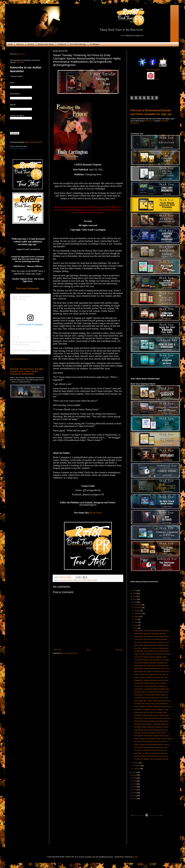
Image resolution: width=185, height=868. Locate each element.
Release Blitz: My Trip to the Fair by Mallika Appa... (151, 712)
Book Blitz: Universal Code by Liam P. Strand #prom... (152, 715)
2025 (135, 593)
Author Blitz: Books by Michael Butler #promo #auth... (152, 698)
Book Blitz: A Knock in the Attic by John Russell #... (151, 733)
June (136, 622)
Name (12, 83)
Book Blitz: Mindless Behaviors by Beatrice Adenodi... (152, 727)
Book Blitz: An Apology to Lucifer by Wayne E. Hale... (152, 710)
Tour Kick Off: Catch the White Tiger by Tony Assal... (151, 747)
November (138, 608)
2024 (135, 596)
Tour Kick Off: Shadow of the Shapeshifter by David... (152, 759)
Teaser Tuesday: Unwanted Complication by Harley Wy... (153, 707)
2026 (135, 591)
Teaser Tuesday (92, 580)
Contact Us (62, 44)
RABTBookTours (18, 350)
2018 (135, 781)
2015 (135, 790)
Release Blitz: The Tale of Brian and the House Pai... (152, 695)
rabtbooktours (33, 350)
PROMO (84, 580)
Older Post (119, 650)
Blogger (136, 857)
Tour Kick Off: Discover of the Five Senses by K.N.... (151, 750)
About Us (20, 44)
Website (13, 105)
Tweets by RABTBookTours (19, 359)
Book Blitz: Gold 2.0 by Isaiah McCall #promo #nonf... (152, 692)
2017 (135, 784)
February (138, 766)
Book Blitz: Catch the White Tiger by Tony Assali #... (151, 742)
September (138, 614)
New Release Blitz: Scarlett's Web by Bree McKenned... (153, 701)
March (137, 763)
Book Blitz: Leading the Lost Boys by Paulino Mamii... (152, 648)
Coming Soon (63, 580)
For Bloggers (95, 44)
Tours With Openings (78, 44)
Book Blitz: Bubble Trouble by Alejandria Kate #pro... (152, 730)
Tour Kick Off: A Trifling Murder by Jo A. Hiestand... (151, 683)
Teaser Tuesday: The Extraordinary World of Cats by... (152, 745)
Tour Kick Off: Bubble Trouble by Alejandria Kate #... (151, 657)
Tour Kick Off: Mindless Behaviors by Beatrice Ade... (151, 663)
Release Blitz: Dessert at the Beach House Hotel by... (152, 680)
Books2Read (96, 513)
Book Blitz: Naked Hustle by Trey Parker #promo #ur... (152, 724)
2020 (135, 775)
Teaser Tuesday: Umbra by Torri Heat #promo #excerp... (153, 654)
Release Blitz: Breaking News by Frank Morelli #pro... (152, 645)
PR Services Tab (149, 121)
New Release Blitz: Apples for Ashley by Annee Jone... (152, 672)
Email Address (15, 94)
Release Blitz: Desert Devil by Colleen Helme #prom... (152, 736)
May (136, 625)
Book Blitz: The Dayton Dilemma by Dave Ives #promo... (153, 718)
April (136, 628)
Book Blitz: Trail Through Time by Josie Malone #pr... (152, 704)
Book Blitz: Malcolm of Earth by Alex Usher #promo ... (152, 756)
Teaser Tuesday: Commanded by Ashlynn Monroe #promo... (154, 739)
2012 (135, 799)
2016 (135, 787)
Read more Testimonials (28, 288)
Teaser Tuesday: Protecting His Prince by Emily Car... (152, 674)
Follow (156, 79)
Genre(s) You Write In (17, 116)
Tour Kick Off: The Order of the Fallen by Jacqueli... (151, 639)
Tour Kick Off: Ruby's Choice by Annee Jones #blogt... (152, 660)
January (137, 769)
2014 (135, 793)
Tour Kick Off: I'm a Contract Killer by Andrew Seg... (151, 686)
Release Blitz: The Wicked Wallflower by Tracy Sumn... (152, 669)
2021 (135, 772)
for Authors (19, 62)
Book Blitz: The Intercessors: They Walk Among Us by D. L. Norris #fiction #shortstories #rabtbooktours (27, 371)
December (138, 605)
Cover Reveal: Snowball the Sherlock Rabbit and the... (152, 689)
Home (10, 44)
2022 (135, 602)
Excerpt (70, 580)
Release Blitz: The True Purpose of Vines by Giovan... (152, 666)
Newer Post (57, 650)
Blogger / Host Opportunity (33, 142)
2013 (135, 796)
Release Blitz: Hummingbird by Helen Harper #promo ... (153, 637)
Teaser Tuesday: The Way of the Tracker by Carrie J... (152, 677)
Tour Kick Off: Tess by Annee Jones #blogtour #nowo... (152, 642)
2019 (135, 778)
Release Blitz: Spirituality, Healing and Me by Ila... (151, 634)
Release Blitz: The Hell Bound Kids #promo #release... (152, 631)
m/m (79, 580)
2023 (135, 599)
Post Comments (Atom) (70, 653)
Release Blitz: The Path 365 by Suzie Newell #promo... (152, 651)
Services (31, 44)
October (137, 611)
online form (21, 54)
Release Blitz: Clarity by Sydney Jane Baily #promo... (152, 721)
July (136, 619)
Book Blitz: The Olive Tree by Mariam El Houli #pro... (152, 753)
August (137, 616)
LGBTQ (75, 580)
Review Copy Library (46, 44)
